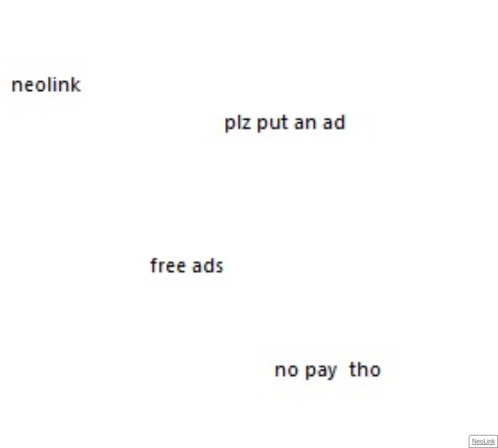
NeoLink (483, 441)
